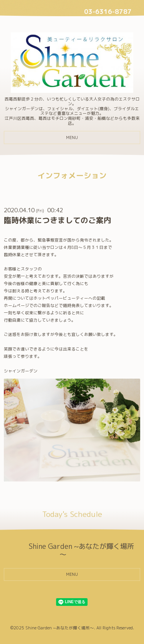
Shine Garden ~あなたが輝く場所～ (60, 628)
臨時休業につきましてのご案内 (58, 220)
